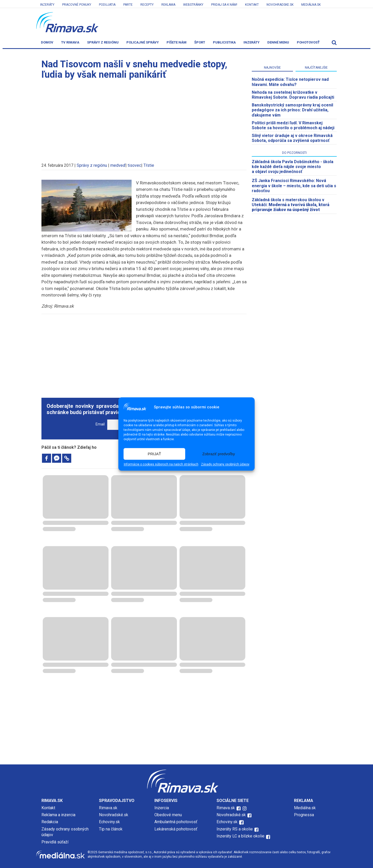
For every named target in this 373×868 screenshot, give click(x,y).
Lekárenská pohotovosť (176, 829)
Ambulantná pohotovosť (176, 822)
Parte (128, 5)
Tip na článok (111, 829)
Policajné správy (143, 42)
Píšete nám (177, 42)
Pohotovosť (308, 42)
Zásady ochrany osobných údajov (225, 465)
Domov (47, 42)
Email (100, 424)
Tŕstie (149, 165)
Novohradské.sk (114, 815)
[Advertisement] (144, 119)
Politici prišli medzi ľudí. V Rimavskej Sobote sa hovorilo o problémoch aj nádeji (293, 125)
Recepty (147, 5)
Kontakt (252, 5)
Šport (200, 42)
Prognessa (304, 815)
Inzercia (162, 808)
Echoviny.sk (109, 822)
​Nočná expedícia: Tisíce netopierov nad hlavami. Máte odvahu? (290, 82)
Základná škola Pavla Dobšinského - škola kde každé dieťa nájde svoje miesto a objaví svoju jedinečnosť (293, 167)
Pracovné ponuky (77, 5)
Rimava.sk (108, 808)
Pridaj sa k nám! (224, 5)
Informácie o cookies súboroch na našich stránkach (161, 465)
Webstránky (193, 5)
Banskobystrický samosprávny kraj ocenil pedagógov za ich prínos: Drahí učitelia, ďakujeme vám (292, 110)
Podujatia (107, 5)
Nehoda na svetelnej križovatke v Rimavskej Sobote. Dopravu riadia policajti (293, 95)
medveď (118, 165)
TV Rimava (70, 42)
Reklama (168, 5)
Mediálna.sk (311, 5)
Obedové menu (168, 815)
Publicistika (224, 42)
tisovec (134, 165)
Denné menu (278, 42)
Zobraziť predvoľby (219, 454)
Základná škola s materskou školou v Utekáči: (290, 205)
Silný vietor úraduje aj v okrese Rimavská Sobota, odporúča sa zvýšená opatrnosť (292, 138)
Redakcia (50, 822)
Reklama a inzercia (58, 815)
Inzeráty (47, 5)
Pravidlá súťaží (55, 842)
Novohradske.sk (280, 5)
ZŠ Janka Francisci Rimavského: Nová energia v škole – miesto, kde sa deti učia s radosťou (294, 186)
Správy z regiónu (103, 42)
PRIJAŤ (154, 454)
